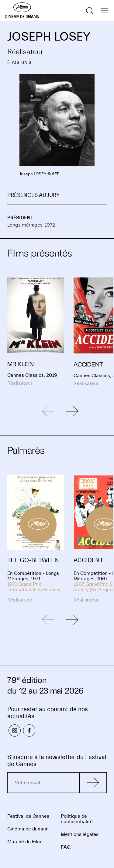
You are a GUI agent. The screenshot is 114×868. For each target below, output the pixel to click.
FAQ (66, 847)
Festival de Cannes (28, 816)
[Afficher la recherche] (90, 11)
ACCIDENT (88, 560)
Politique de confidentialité (77, 819)
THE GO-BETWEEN (33, 560)
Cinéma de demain (28, 829)
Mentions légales (80, 834)
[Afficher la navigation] (104, 11)
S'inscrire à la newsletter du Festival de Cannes (57, 760)
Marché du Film (24, 842)
